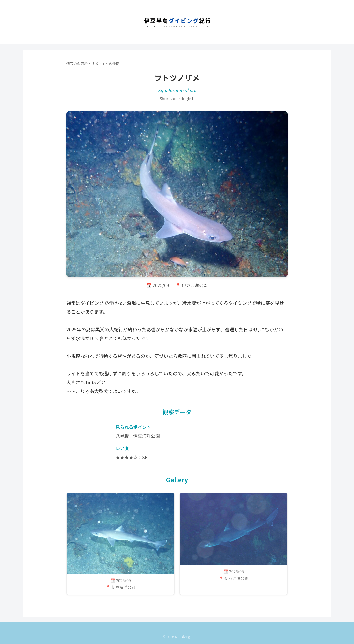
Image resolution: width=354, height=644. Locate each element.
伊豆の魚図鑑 (77, 64)
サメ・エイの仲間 (105, 64)
